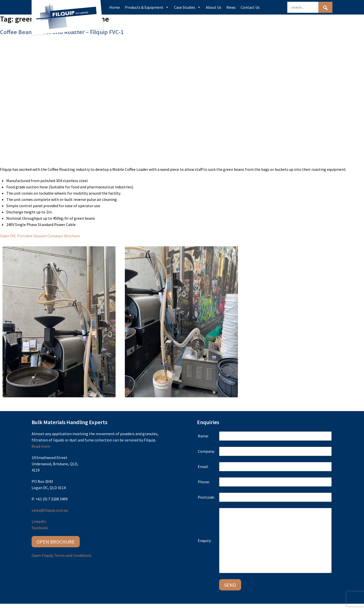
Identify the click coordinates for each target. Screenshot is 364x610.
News (231, 7)
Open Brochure (56, 542)
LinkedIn (39, 521)
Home (115, 7)
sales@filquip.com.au (50, 510)
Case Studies (187, 7)
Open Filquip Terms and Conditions (62, 555)
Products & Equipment (147, 7)
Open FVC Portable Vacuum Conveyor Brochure (40, 236)
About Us (214, 7)
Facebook (40, 528)
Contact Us (250, 7)
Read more (41, 446)
